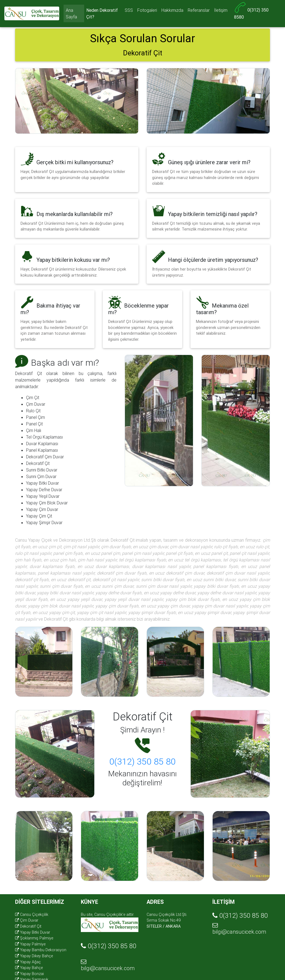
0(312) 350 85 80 (142, 761)
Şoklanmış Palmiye (34, 938)
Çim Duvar (27, 920)
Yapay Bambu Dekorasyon (41, 950)
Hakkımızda (172, 11)
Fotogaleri (147, 11)
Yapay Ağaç (28, 962)
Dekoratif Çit (28, 926)
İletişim (221, 11)
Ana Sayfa (71, 15)
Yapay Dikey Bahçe (34, 956)
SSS (129, 11)
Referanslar (199, 11)
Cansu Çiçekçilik (32, 914)
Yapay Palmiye (30, 944)
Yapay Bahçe (29, 968)
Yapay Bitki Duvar (33, 932)
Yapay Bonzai (29, 974)
